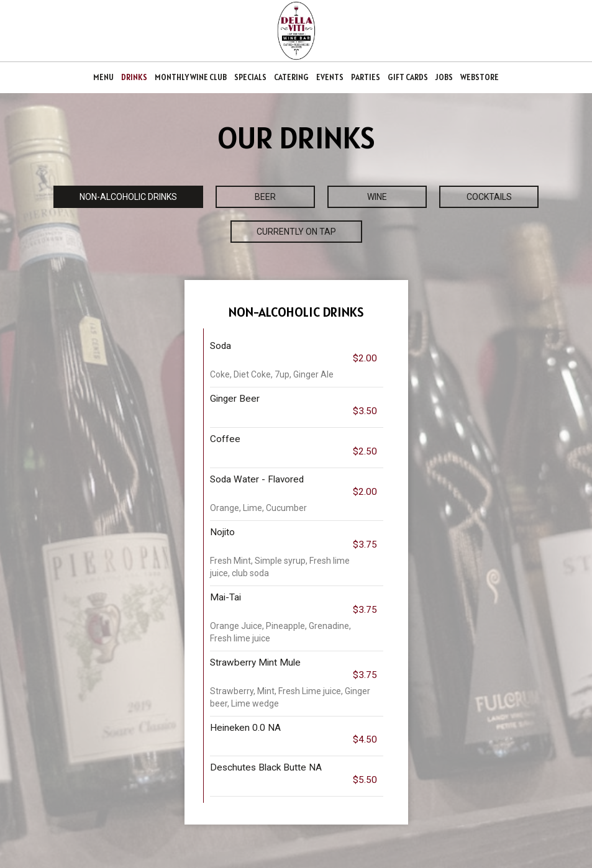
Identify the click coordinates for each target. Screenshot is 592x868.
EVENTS (330, 77)
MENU (103, 77)
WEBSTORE (480, 77)
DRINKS (134, 77)
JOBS (444, 77)
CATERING (291, 77)
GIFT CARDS (408, 77)
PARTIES (366, 77)
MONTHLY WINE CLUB (191, 77)
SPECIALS (250, 77)
